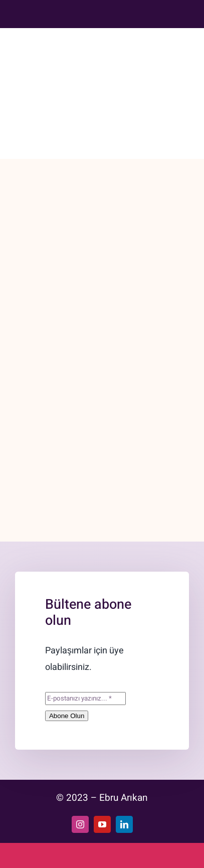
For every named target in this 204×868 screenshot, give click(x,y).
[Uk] (182, 12)
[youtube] (102, 824)
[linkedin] (124, 824)
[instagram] (80, 824)
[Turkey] (165, 12)
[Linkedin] (147, 12)
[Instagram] (113, 12)
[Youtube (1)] (130, 12)
